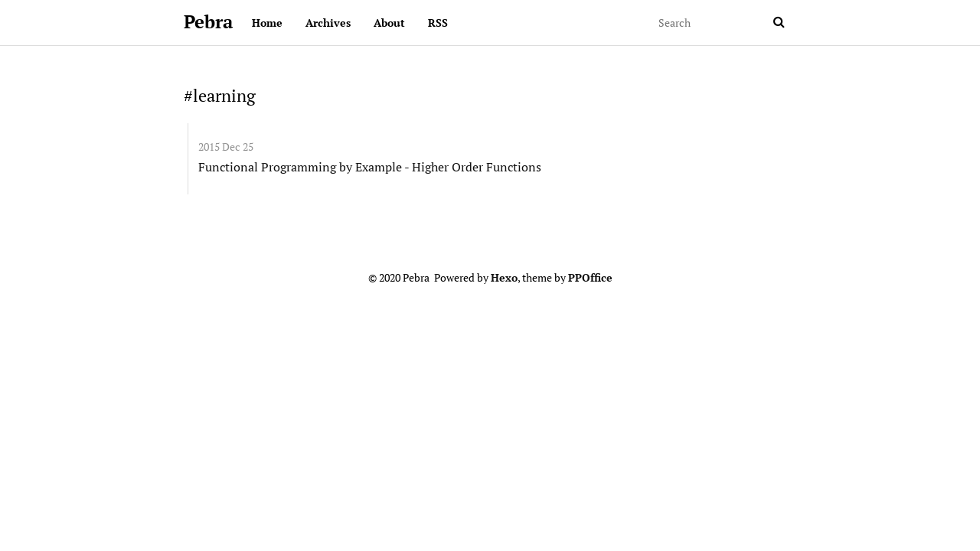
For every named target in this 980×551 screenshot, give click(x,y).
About (389, 23)
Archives (328, 23)
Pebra (208, 21)
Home (267, 23)
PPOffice (590, 278)
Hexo (504, 278)
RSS (438, 23)
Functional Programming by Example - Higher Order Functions (370, 167)
